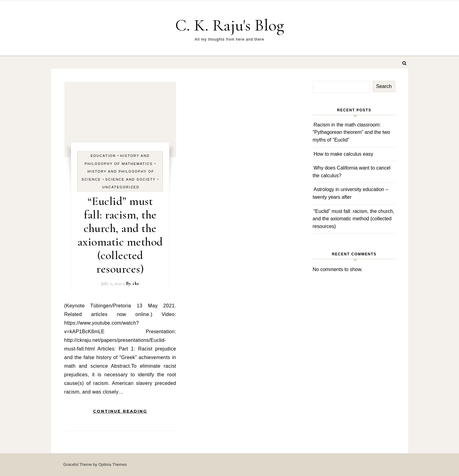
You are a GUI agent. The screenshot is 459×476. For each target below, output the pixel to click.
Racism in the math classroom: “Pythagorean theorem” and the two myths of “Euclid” (352, 132)
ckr (136, 283)
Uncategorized (121, 187)
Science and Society (131, 179)
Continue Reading (120, 411)
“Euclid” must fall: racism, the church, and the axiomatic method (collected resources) (120, 235)
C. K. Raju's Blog (230, 25)
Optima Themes (112, 464)
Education (103, 156)
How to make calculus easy (344, 154)
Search (384, 86)
